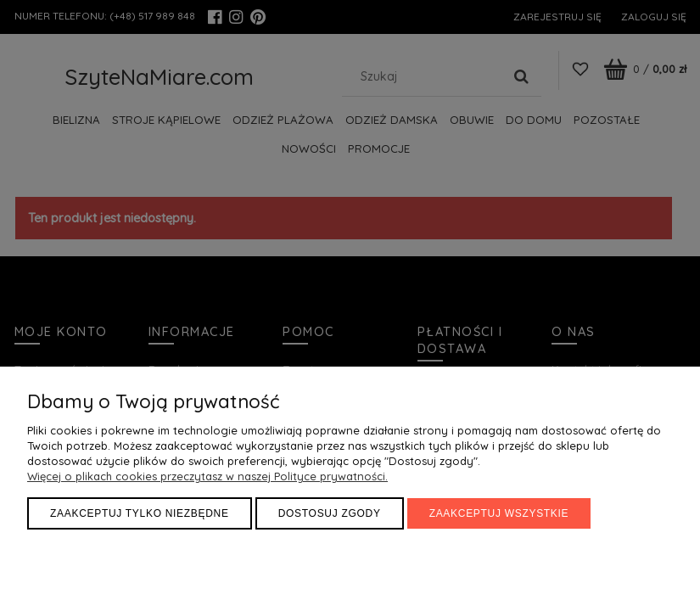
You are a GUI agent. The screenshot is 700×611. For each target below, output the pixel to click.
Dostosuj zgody (330, 513)
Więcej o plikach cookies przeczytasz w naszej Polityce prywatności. (207, 476)
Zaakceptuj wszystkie (499, 513)
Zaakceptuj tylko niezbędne (140, 513)
